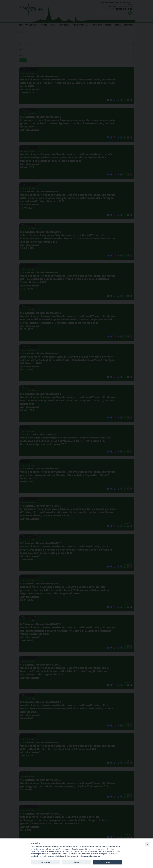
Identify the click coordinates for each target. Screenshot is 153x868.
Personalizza (46, 862)
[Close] (147, 844)
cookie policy (88, 856)
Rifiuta (76, 862)
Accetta (107, 862)
